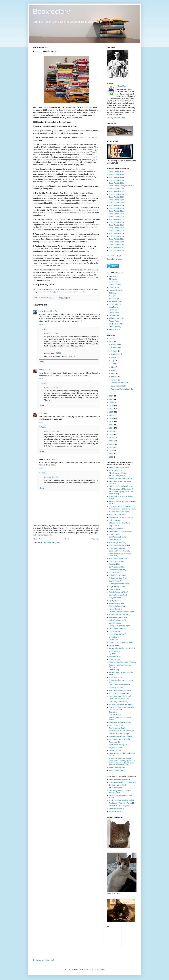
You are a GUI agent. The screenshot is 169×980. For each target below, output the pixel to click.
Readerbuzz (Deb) (116, 677)
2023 (111, 399)
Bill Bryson (113, 279)
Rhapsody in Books (116, 688)
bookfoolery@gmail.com (54, 292)
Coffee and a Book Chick (118, 578)
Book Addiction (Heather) (118, 537)
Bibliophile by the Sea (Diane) (120, 523)
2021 (111, 406)
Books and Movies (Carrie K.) (120, 551)
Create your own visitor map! (43, 960)
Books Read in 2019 (116, 233)
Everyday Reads (115, 598)
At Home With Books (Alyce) (119, 512)
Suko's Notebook (115, 715)
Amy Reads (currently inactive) (120, 506)
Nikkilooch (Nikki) (115, 657)
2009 (111, 444)
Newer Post (38, 539)
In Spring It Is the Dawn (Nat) (120, 615)
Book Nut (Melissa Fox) (117, 543)
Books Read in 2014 (116, 219)
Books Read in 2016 (116, 225)
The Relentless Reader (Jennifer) (121, 737)
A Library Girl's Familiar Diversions (121, 486)
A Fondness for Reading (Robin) (121, 479)
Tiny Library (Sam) (116, 748)
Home (67, 539)
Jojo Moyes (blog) (115, 302)
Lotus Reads (114, 640)
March (114, 373)
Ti (39, 413)
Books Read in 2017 (116, 228)
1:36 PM (55, 388)
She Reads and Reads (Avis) (119, 699)
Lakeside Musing (115, 623)
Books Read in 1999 (116, 177)
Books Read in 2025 (116, 250)
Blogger (102, 969)
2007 (111, 451)
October (114, 351)
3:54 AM (48, 370)
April (113, 370)
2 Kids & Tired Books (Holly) (119, 467)
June (113, 364)
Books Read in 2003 (116, 189)
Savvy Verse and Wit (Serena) (120, 696)
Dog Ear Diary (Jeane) (117, 587)
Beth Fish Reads (115, 520)
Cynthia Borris (114, 288)
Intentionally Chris (115, 788)
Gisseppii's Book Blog (117, 606)
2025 (111, 342)
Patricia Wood (114, 321)
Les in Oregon (44, 311)
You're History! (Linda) (117, 770)
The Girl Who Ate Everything (119, 806)
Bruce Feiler (113, 282)
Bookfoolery (51, 11)
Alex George (113, 276)
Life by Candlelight (116, 631)
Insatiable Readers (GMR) (118, 617)
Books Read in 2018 (116, 231)
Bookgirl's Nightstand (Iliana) (119, 545)
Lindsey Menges (115, 304)
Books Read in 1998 (116, 175)
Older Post (95, 539)
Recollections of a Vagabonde (120, 685)
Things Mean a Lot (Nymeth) (119, 739)
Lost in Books (114, 637)
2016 (111, 422)
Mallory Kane (114, 310)
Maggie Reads (114, 645)
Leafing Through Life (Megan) (120, 626)
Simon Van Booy (115, 327)
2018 (111, 415)
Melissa (41, 370)
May (113, 367)
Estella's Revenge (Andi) (118, 595)
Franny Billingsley (115, 290)
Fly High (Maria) (115, 601)
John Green (113, 296)
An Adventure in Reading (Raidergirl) (122, 509)
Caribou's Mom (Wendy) (118, 570)
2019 (111, 412)
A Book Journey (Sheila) (118, 473)
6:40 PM (58, 353)
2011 (111, 438)
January (114, 380)
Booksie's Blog (114, 564)
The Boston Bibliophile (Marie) (120, 722)
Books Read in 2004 (116, 191)
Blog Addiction (114, 526)
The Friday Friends (116, 725)
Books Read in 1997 (116, 172)
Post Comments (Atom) (51, 543)
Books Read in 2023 (116, 245)
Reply (41, 324)
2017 (111, 418)
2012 (111, 435)
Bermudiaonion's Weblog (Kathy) (121, 517)
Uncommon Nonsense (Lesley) (120, 758)
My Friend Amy (114, 651)
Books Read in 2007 (116, 200)
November (115, 348)
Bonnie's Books (115, 534)
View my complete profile (116, 118)
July (113, 361)
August (114, 357)
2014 (111, 428)
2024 (111, 396)
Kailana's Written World (117, 620)
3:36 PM (55, 477)
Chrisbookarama (115, 573)
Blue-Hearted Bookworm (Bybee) (121, 531)
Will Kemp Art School (117, 811)
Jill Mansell (113, 293)
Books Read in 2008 (116, 203)
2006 (111, 454)
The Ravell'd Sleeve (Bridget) (120, 734)
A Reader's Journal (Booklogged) (121, 489)
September (115, 354)
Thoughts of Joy (115, 742)
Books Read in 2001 (116, 183)
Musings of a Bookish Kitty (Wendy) (122, 648)
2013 (111, 431)
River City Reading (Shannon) (120, 690)
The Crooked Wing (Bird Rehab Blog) (123, 803)
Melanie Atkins (114, 316)
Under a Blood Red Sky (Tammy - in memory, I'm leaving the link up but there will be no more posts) (122, 763)
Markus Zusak (114, 313)
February (115, 377)
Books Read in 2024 (116, 248)
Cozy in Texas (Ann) (116, 581)
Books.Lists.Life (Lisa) (117, 561)
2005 (111, 457)
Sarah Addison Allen (116, 324)
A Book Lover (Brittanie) (118, 476)
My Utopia (113, 654)
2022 (111, 402)
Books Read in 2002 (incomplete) (121, 186)
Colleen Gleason (115, 285)
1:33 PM (55, 333)
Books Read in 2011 (116, 211)
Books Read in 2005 (116, 194)
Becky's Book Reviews (117, 515)
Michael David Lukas (116, 318)
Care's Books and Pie (117, 567)
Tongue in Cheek (115, 751)
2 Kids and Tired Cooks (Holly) (120, 779)
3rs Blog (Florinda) (116, 470)
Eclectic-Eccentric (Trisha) (118, 592)
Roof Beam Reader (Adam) (119, 693)
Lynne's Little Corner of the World (121, 643)
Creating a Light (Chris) (117, 785)
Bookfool (48, 333)
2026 (111, 338)
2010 (111, 441)
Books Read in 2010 (116, 208)
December (115, 345)
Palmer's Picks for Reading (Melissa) (122, 662)
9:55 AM (44, 413)
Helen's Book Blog (116, 609)
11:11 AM (56, 431)
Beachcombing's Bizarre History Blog (122, 782)
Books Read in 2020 (116, 236)
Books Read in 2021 (116, 239)
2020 (111, 409)
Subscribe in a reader (115, 259)
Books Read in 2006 (116, 197)
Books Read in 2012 (116, 214)
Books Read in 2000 (116, 180)
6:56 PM (52, 459)
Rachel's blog (114, 670)
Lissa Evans (113, 307)
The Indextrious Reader (117, 728)
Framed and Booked (116, 603)
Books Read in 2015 (116, 222)
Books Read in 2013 (116, 217)
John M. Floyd (114, 299)
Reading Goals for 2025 (120, 383)
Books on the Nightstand (118, 559)
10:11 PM (54, 311)
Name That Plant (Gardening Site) (121, 800)
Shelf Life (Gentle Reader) (118, 702)
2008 (111, 447)
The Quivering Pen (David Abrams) (122, 731)
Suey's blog (113, 712)
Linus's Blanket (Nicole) (117, 634)
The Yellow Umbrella (116, 809)
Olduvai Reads (114, 659)
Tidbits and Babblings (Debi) (119, 745)
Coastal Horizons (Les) (117, 575)
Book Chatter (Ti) (115, 540)
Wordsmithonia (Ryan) (117, 768)
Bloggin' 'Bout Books (116, 529)
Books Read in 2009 (116, 205)
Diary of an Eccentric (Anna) (119, 584)
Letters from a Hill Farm (117, 629)
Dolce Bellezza (114, 589)
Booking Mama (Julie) (117, 548)
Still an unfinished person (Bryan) (121, 704)
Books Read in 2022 (116, 242)
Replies (44, 329)
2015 (111, 425)
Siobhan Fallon (114, 330)
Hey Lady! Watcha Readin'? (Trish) (122, 612)
